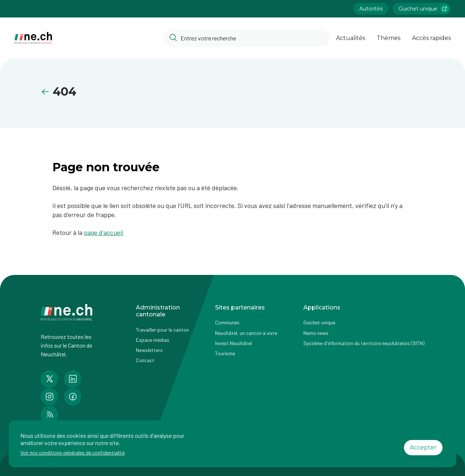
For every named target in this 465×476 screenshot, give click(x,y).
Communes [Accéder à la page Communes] (227, 322)
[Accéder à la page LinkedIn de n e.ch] (73, 379)
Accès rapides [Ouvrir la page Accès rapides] (431, 38)
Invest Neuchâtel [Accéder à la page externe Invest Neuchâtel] (233, 343)
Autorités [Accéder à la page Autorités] (371, 9)
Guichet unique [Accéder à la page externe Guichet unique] (319, 322)
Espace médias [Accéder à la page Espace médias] (153, 340)
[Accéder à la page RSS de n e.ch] (49, 415)
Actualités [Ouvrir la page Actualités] (351, 38)
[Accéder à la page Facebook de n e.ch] (73, 397)
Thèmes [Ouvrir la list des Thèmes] (389, 38)
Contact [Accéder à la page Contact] (145, 360)
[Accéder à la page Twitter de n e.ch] (49, 379)
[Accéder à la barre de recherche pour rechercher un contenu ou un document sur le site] (247, 38)
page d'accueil (104, 232)
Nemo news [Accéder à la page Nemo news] (316, 333)
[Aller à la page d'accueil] (33, 38)
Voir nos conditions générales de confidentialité (72, 453)
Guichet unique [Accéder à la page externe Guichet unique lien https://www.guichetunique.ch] (424, 9)
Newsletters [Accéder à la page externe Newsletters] (149, 350)
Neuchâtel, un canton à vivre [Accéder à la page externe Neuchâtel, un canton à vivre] (246, 333)
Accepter (423, 447)
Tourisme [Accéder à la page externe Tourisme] (225, 353)
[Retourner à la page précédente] (47, 92)
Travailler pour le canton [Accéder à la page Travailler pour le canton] (162, 330)
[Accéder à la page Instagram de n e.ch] (49, 397)
